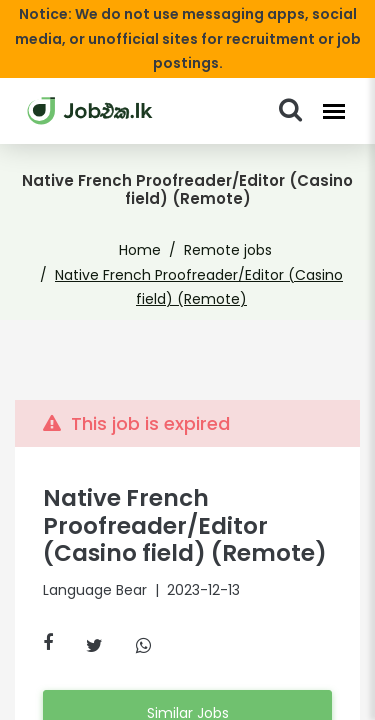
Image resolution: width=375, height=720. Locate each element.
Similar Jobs (187, 688)
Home (146, 226)
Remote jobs (224, 226)
